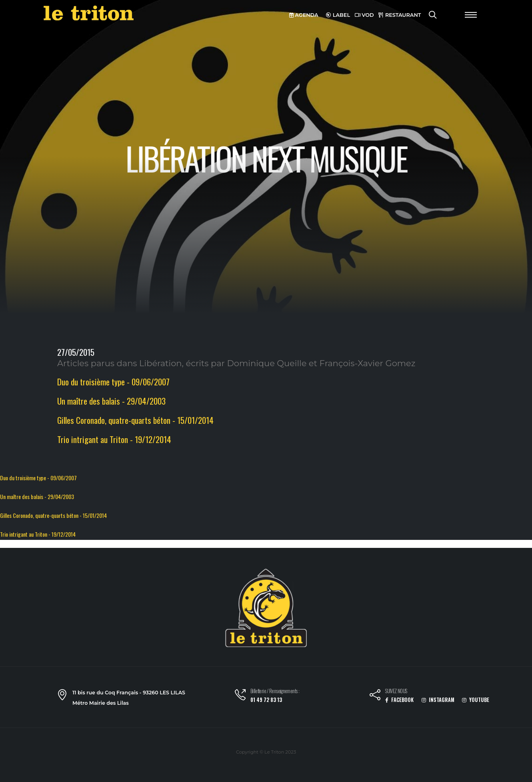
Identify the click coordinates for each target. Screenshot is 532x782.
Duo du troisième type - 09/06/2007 (113, 382)
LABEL (338, 15)
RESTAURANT (400, 15)
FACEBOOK (399, 700)
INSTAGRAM (438, 700)
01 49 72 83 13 (266, 700)
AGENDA (304, 15)
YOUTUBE (476, 700)
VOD (364, 15)
